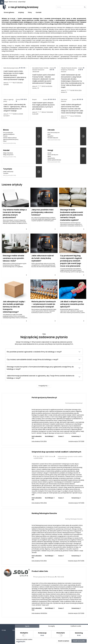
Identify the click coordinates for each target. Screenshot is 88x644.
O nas (4, 630)
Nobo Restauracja (9, 68)
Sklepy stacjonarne (8, 155)
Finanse (5, 136)
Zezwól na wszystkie (79, 641)
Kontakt (39, 12)
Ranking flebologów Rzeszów (44, 513)
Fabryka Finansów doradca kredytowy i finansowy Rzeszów (69, 70)
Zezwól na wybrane (64, 641)
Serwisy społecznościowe (54, 160)
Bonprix (34, 100)
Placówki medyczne (53, 138)
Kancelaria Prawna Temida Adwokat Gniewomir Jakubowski (40, 70)
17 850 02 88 (60, 577)
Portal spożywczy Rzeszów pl (44, 398)
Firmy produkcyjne (8, 133)
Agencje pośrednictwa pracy (11, 139)
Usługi (50, 150)
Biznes (6, 130)
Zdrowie (51, 130)
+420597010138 (38, 458)
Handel (6, 150)
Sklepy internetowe (8, 153)
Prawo (5, 141)
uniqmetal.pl (22, 2)
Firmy (30, 12)
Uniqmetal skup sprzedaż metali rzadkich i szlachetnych (56, 452)
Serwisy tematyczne (53, 155)
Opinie (49, 156)
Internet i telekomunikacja (10, 138)
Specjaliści (50, 136)
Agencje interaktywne (9, 134)
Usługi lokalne (51, 158)
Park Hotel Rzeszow (64, 100)
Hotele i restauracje (8, 172)
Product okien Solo (40, 571)
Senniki (49, 153)
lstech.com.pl (13, 2)
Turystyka (8, 169)
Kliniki (49, 134)
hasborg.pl (5, 2)
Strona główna (9, 12)
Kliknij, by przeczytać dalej (9, 143)
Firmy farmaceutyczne (53, 133)
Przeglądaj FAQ (44, 376)
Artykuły (21, 12)
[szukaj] (71, 7)
